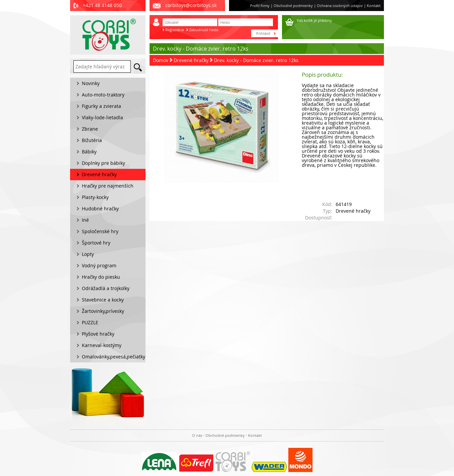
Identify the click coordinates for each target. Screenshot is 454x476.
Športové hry (96, 243)
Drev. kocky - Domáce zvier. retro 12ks (256, 60)
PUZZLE (90, 322)
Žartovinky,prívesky (103, 311)
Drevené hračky (191, 60)
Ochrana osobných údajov (340, 6)
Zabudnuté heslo (204, 30)
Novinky (91, 83)
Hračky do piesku (101, 277)
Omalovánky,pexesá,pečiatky (114, 357)
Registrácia (175, 30)
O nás (197, 435)
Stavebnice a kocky (103, 300)
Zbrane (90, 129)
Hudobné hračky (100, 209)
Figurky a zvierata (101, 106)
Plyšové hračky (98, 334)
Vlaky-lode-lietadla (102, 117)
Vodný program (99, 265)
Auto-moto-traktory (103, 95)
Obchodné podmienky (293, 6)
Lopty (88, 254)
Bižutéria (92, 140)
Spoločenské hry (100, 231)
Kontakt (374, 6)
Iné (85, 220)
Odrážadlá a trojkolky (106, 288)
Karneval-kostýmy (102, 345)
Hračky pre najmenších (108, 186)
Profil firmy (260, 6)
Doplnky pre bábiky (103, 163)
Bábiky (89, 152)
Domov (161, 60)
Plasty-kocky (95, 197)
